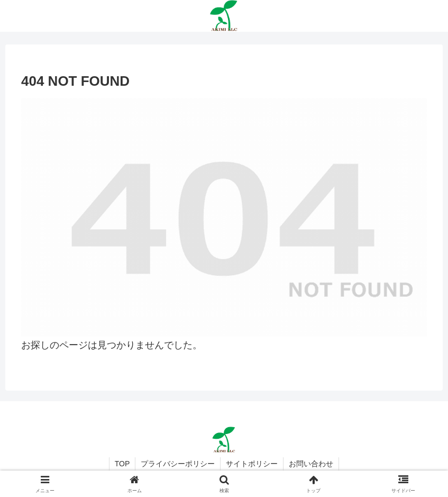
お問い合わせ (311, 464)
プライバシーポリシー (178, 464)
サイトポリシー (252, 464)
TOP (122, 464)
